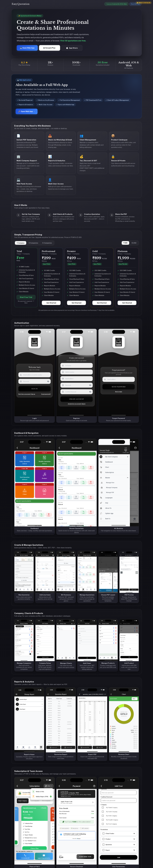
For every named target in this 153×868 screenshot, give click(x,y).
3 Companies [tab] (33, 243)
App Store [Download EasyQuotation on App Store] (72, 48)
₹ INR (125, 243)
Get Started (51, 303)
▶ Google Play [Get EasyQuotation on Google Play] (50, 48)
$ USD (134, 243)
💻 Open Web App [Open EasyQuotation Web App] (27, 48)
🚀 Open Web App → (27, 111)
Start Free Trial (26, 297)
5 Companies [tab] (47, 243)
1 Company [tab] (21, 243)
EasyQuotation (21, 4)
